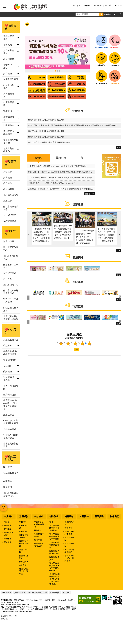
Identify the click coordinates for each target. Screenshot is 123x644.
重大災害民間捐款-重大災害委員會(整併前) (54, 567)
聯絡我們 (114, 516)
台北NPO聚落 (10, 215)
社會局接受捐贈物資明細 (54, 545)
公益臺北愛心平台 (11, 474)
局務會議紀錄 (24, 527)
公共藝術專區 (10, 429)
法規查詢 (68, 528)
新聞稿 (38, 158)
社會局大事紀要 (24, 557)
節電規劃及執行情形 (11, 445)
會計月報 (23, 565)
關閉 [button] (4, 506)
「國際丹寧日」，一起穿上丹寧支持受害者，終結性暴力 (52, 183)
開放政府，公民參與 (11, 266)
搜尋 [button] (101, 14)
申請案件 (8, 481)
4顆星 (82, 343)
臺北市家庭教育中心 (11, 249)
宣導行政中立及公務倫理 (11, 301)
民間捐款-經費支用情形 (54, 552)
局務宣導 (8, 172)
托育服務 (8, 178)
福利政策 (8, 539)
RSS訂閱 (119, 5)
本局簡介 (9, 516)
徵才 (84, 158)
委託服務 (8, 372)
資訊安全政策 (20, 593)
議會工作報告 (24, 551)
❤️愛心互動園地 (10, 458)
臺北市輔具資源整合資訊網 (11, 494)
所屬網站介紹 (69, 523)
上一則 (29, 235)
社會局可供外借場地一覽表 (11, 436)
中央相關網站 (69, 545)
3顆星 (75, 343)
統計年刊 (38, 540)
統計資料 (39, 516)
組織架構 (8, 525)
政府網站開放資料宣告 (38, 593)
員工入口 (66, 593)
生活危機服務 (9, 118)
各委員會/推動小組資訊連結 (10, 353)
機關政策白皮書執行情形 (24, 544)
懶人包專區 (9, 241)
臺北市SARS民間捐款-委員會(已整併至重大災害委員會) (55, 579)
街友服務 (8, 111)
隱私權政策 (7, 593)
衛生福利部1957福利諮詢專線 (69, 558)
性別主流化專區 (11, 79)
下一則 (119, 235)
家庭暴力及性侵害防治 (11, 141)
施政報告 (23, 522)
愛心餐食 (8, 467)
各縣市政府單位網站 (69, 551)
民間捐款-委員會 (54, 558)
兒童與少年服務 (9, 66)
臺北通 (108, 5)
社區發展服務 (9, 104)
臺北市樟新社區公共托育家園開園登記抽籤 (46, 131)
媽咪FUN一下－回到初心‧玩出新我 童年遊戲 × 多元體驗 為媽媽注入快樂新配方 (61, 172)
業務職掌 (8, 529)
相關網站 (69, 516)
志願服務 (8, 487)
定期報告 (24, 516)
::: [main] (1, 18)
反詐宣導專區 (10, 221)
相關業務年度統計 (39, 535)
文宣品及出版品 (11, 340)
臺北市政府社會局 (33, 7)
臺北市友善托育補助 (11, 257)
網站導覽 (76, 5)
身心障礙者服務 (9, 52)
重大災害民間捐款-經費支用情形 (54, 528)
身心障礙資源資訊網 (57, 71)
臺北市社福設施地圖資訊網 (11, 292)
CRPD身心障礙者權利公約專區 (11, 422)
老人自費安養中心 (9, 150)
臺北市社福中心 (11, 285)
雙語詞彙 (99, 516)
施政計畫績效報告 (24, 536)
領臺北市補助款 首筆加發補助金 (55, 71)
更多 (119, 147)
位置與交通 (55, 593)
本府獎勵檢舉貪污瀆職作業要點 (11, 318)
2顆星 (68, 343)
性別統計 (38, 530)
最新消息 (61, 158)
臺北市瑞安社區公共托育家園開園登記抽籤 (46, 120)
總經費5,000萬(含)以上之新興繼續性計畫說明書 (11, 405)
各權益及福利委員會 (69, 533)
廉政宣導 (8, 201)
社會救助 (8, 45)
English (87, 5)
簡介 (51, 522)
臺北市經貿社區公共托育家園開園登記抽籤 (46, 137)
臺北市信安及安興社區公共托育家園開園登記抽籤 (49, 142)
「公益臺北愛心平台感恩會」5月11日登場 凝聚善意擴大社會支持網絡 (57, 166)
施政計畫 (23, 531)
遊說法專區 (9, 415)
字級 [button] (115, 14)
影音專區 (8, 279)
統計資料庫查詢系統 (39, 545)
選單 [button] (5, 7)
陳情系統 (98, 5)
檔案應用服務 (10, 360)
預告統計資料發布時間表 (39, 524)
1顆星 (61, 343)
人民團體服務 (9, 95)
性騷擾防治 (9, 125)
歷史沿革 (8, 542)
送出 (72, 350)
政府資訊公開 (10, 395)
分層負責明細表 (9, 534)
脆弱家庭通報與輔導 (9, 133)
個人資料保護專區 (11, 387)
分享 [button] (120, 14)
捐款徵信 (54, 516)
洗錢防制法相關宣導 (11, 309)
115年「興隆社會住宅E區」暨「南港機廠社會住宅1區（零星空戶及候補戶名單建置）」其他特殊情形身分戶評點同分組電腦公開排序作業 (75, 125)
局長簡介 (8, 522)
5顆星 (89, 343)
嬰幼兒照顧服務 (9, 37)
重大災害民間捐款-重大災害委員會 (54, 536)
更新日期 (4, 616)
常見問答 (84, 516)
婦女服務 (8, 74)
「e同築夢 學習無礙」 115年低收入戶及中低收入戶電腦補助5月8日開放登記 (60, 178)
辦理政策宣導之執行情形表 (24, 571)
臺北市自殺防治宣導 (11, 208)
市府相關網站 (69, 539)
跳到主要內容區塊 (1, 1)
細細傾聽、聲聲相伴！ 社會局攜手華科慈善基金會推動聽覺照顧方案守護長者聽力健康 (61, 189)
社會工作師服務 (9, 87)
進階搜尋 (107, 14)
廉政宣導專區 (10, 273)
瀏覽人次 (4, 619)
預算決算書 (24, 562)
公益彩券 (8, 346)
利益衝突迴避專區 (9, 379)
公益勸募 (8, 366)
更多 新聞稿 (90, 194)
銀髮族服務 (9, 59)
